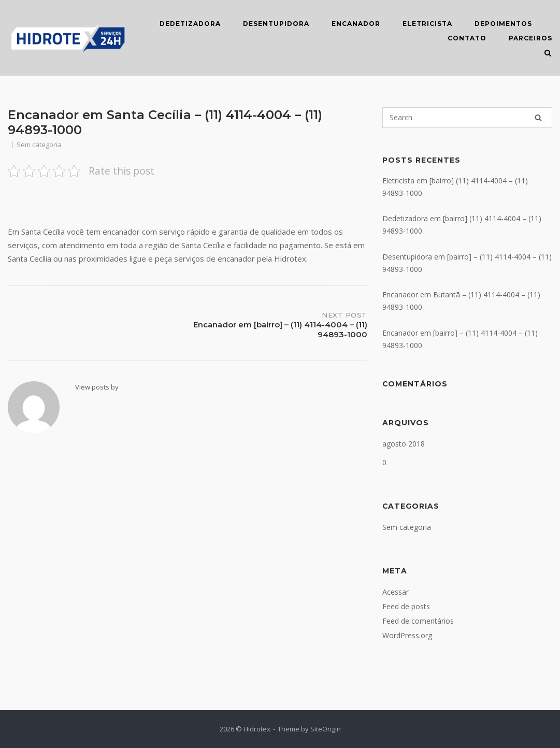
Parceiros (530, 38)
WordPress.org (407, 635)
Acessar (396, 592)
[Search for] (467, 118)
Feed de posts (406, 606)
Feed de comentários (418, 621)
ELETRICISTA (427, 24)
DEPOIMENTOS (503, 24)
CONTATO (467, 38)
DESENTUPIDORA (276, 24)
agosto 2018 (404, 444)
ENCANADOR (356, 24)
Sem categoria (407, 527)
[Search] (538, 118)
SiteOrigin (326, 729)
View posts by (97, 387)
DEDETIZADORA (190, 24)
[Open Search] (548, 54)
